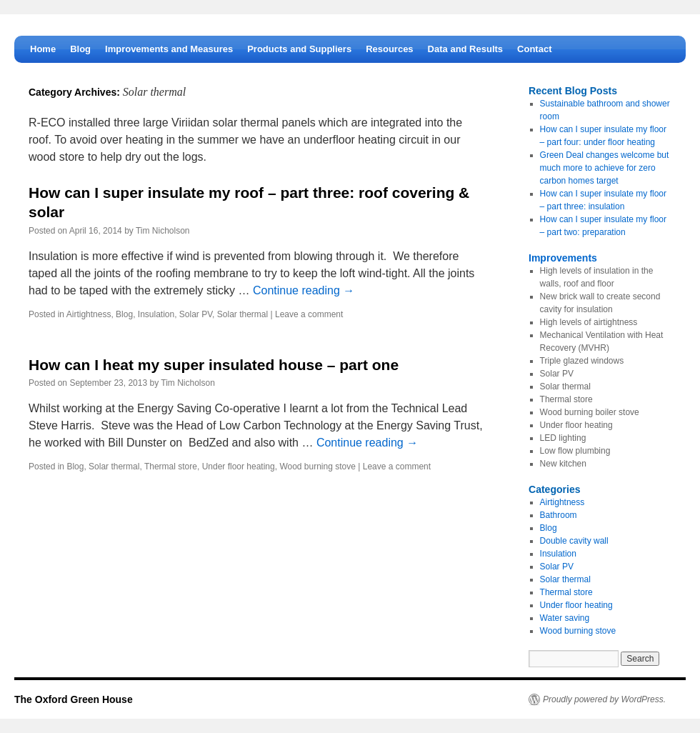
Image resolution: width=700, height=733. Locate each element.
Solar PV (196, 314)
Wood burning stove (317, 467)
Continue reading (304, 290)
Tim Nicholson (163, 231)
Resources (389, 49)
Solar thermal (242, 314)
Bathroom (559, 515)
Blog (80, 49)
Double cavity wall (574, 541)
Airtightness (89, 314)
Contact (534, 49)
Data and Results (465, 49)
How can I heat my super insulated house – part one (214, 365)
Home (43, 49)
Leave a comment (309, 314)
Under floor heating (239, 467)
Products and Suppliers (299, 49)
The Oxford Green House (74, 699)
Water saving (565, 618)
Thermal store (171, 467)
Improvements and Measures (169, 49)
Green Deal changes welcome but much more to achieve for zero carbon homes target (605, 168)
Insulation (156, 314)
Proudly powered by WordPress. (604, 699)
